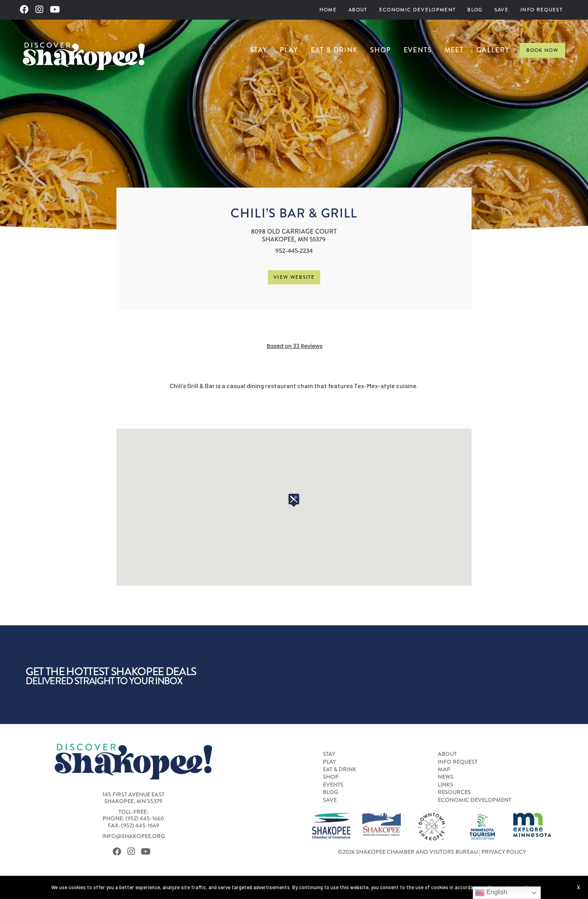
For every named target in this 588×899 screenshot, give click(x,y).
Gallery (493, 50)
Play (289, 50)
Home (328, 10)
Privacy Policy (504, 852)
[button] (294, 500)
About (358, 10)
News (446, 777)
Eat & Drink (334, 50)
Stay (259, 50)
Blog (475, 10)
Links (445, 785)
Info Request (541, 10)
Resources (454, 792)
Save (501, 10)
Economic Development (417, 10)
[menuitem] (328, 10)
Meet (454, 50)
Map (444, 770)
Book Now (542, 50)
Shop (380, 50)
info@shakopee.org (134, 836)
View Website (294, 277)
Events (418, 50)
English (491, 893)
